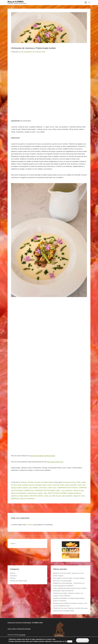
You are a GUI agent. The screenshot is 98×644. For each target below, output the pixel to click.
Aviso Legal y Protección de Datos (19, 629)
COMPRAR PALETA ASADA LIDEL (47, 490)
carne (50, 485)
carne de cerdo (58, 485)
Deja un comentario (27, 499)
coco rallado (33, 488)
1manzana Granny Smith (72, 482)
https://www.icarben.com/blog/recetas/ (42, 456)
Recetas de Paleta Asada (44, 482)
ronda (46, 496)
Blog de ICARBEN (16, 2)
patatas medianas (75, 493)
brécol (45, 485)
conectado (30, 525)
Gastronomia (32, 493)
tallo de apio (56, 496)
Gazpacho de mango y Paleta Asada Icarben (24, 508)
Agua (19, 485)
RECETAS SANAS (36, 496)
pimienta (14, 496)
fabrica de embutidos (19, 493)
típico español (67, 496)
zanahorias (15, 499)
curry (63, 490)
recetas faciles (23, 496)
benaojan (38, 485)
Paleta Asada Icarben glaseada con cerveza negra (73, 508)
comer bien (43, 488)
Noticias (24, 482)
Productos (13, 576)
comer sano (52, 488)
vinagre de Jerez (79, 496)
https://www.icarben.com (55, 462)
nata (45, 493)
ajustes (70, 641)
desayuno (69, 490)
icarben (40, 493)
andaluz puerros (28, 485)
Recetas (31, 482)
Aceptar (82, 640)
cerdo (79, 485)
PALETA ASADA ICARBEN (57, 493)
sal (50, 496)
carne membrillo (70, 485)
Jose (44, 52)
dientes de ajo (78, 490)
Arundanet (22, 635)
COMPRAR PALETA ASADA (67, 488)
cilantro (25, 488)
